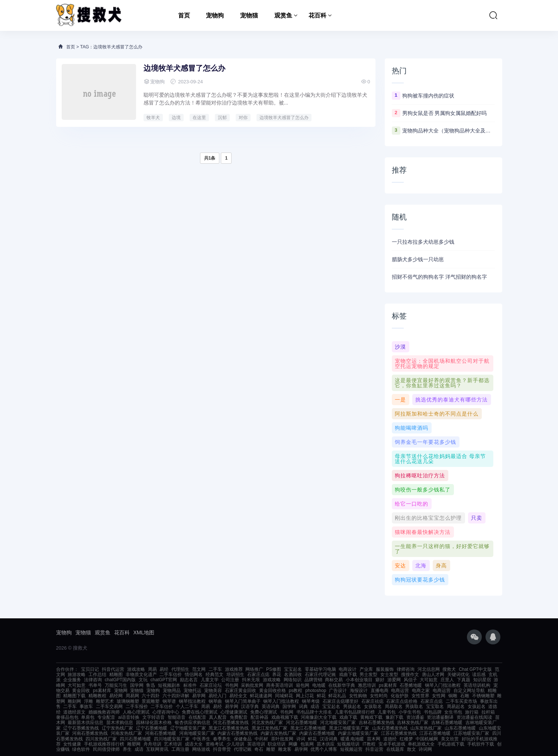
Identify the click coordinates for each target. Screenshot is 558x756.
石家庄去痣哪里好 (341, 701)
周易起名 (456, 707)
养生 (127, 749)
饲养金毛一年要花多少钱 (425, 442)
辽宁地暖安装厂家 (188, 728)
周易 (152, 669)
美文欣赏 (450, 739)
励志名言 (189, 680)
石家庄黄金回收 (241, 691)
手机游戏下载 (451, 744)
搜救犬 (449, 669)
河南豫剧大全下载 (319, 717)
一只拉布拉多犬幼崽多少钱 (423, 242)
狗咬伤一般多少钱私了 (423, 490)
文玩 (143, 680)
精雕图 (116, 675)
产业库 (366, 669)
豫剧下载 (394, 717)
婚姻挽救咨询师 (104, 712)
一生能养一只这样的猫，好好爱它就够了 (442, 549)
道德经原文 (74, 712)
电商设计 (348, 669)
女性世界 (420, 696)
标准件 (190, 685)
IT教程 (369, 744)
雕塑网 (134, 744)
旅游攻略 (77, 675)
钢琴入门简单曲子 (243, 701)
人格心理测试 (136, 712)
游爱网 (394, 680)
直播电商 (380, 691)
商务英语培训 (280, 685)
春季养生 (222, 739)
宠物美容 (213, 691)
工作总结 (97, 675)
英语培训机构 (477, 685)
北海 (421, 566)
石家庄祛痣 (372, 701)
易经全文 (238, 696)
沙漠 (400, 347)
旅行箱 (472, 712)
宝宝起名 (293, 669)
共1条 (210, 158)
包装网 (307, 744)
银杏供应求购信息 (193, 723)
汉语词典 (329, 739)
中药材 (261, 739)
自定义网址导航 (469, 691)
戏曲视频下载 (285, 717)
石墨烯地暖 (411, 685)
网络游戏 (201, 749)
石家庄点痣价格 (402, 701)
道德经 (390, 739)
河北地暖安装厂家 (338, 723)
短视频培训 (348, 744)
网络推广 (254, 669)
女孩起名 (477, 707)
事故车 (86, 707)
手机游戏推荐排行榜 (104, 744)
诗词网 (425, 749)
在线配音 (197, 717)
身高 (441, 566)
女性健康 (72, 744)
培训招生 (235, 675)
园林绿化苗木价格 (154, 723)
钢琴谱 (169, 701)
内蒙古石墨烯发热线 (238, 733)
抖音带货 (222, 749)
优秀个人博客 (324, 749)
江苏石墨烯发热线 (399, 733)
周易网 (132, 696)
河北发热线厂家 (267, 723)
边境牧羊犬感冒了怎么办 (184, 68)
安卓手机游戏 (392, 744)
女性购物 (358, 696)
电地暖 (319, 685)
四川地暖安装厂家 (172, 739)
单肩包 (88, 717)
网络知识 (293, 680)
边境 (176, 118)
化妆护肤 (400, 696)
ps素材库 (388, 685)
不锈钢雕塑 (483, 696)
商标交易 (334, 680)
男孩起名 (352, 707)
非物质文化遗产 (141, 675)
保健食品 (243, 739)
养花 (277, 675)
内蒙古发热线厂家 (278, 733)
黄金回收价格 (272, 691)
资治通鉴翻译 (440, 717)
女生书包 (453, 712)
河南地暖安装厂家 (197, 733)
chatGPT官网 (164, 680)
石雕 (465, 696)
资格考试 (215, 744)
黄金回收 (81, 691)
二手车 (215, 669)
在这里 (199, 118)
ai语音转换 (129, 717)
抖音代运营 (113, 669)
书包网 (232, 685)
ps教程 (296, 691)
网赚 (293, 744)
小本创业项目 (359, 680)
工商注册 (180, 749)
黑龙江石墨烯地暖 (308, 728)
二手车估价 (171, 675)
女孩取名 (373, 707)
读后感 (479, 675)
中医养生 (201, 739)
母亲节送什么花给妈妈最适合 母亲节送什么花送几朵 (440, 459)
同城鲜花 (284, 696)
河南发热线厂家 (126, 733)
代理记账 (243, 749)
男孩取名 (414, 707)
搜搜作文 (410, 675)
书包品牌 (433, 712)
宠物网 (121, 691)
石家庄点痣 (258, 675)
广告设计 (338, 691)
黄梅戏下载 (371, 717)
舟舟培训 (152, 744)
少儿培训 (235, 744)
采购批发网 (252, 685)
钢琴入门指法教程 (443, 685)
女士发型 (389, 675)
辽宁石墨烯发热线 (81, 728)
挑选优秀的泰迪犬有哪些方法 (451, 400)
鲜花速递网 (261, 696)
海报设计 (359, 691)
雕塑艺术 (105, 701)
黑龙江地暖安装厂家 (349, 728)
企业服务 (72, 680)
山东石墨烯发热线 (390, 728)
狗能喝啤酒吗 (412, 428)
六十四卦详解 (176, 696)
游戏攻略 (136, 669)
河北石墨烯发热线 (231, 723)
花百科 (317, 15)
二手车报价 (137, 707)
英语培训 (256, 744)
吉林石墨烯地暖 (447, 723)
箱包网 (303, 685)
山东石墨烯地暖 (460, 728)
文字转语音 (154, 717)
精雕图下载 (74, 696)
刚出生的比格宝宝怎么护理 (428, 518)
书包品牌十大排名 (314, 712)
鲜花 (321, 696)
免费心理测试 (264, 712)
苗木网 (374, 739)
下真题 (464, 680)
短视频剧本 (169, 685)
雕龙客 (285, 749)
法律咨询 (93, 680)
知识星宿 (482, 680)
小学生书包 (410, 712)
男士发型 (368, 675)
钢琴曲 (215, 701)
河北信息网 (429, 669)
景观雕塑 (151, 701)
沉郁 (222, 118)
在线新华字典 (342, 685)
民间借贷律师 (106, 749)
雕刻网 (74, 701)
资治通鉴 (415, 717)
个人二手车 (187, 707)
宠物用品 (172, 691)
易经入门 (217, 696)
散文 (412, 749)
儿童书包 (387, 712)
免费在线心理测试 (200, 712)
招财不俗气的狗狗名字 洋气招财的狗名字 (439, 277)
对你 (243, 118)
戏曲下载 (348, 675)
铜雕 (453, 696)
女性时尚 (379, 696)
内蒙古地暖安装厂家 (358, 733)
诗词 (301, 739)
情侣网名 (194, 675)
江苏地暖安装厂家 (471, 733)
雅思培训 (367, 685)
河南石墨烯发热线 (90, 733)
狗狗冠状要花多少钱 (420, 580)
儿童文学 (210, 680)
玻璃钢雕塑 (128, 701)
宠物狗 (215, 15)
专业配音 (106, 717)
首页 (184, 15)
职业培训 (277, 744)
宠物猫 (249, 15)
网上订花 (305, 696)
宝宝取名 (435, 707)
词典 (303, 707)
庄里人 (447, 680)
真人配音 (218, 717)
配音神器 (259, 717)
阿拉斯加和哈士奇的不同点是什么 (437, 414)
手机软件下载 (481, 744)
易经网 (116, 696)
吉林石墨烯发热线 (377, 723)
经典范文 (215, 675)
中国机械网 (427, 739)
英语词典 (271, 707)
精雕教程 (97, 696)
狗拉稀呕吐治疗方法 (420, 475)
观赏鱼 (283, 15)
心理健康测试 (234, 712)
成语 (315, 707)
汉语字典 (250, 707)
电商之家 (421, 691)
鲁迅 (151, 685)
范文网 (199, 669)
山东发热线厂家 (426, 728)
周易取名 (394, 707)
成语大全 (194, 744)
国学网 (137, 685)
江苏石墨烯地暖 (435, 733)
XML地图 (144, 632)
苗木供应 (326, 744)
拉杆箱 (488, 712)
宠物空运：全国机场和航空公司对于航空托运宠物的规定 (442, 363)
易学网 (199, 696)
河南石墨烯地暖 (161, 733)
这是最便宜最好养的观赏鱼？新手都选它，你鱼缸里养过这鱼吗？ (442, 383)
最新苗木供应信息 (86, 723)
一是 (400, 400)
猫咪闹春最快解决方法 (423, 532)
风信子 (410, 680)
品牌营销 (313, 680)
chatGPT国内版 (120, 680)
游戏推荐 (234, 669)
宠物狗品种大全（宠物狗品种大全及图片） (449, 131)
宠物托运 (193, 691)
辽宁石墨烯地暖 (152, 728)
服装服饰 (385, 669)
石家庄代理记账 (320, 675)
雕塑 (271, 749)
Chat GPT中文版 (475, 669)
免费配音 (239, 717)
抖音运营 (374, 749)
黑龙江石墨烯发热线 (229, 728)
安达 (400, 566)
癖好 (380, 680)
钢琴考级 (311, 701)
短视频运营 (351, 749)
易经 (164, 669)
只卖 (477, 518)
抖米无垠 (251, 680)
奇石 (259, 749)
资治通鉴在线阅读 (474, 717)
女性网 (439, 696)
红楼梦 (406, 739)
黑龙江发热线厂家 (270, 728)
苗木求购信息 (120, 723)
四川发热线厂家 (101, 739)
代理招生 (180, 669)
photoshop (316, 691)
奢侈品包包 (67, 717)
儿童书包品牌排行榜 (355, 712)
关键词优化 (458, 675)
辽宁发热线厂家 (117, 728)
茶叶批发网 (282, 739)
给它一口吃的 (412, 504)
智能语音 (177, 717)
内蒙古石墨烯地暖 (317, 733)
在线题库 (395, 749)
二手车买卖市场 (461, 701)
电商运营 (400, 691)
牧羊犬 (153, 118)
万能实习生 (116, 685)
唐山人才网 (433, 675)
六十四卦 (151, 696)
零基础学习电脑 (320, 669)
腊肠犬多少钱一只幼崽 (418, 259)
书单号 (95, 685)
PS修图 (274, 669)
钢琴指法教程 (192, 701)
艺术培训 (173, 744)
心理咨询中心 (166, 712)
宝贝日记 (90, 669)
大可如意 (429, 680)
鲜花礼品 (337, 696)
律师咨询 (406, 669)
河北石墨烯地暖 (301, 723)
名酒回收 (293, 675)
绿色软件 (81, 749)
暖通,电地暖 (352, 739)
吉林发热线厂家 (413, 723)
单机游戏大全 (421, 744)
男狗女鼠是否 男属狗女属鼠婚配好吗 (445, 113)
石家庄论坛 (211, 685)
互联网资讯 (157, 749)
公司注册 (230, 680)
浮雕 (88, 701)
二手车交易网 (109, 707)
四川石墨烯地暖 (135, 739)
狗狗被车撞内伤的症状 (428, 96)
